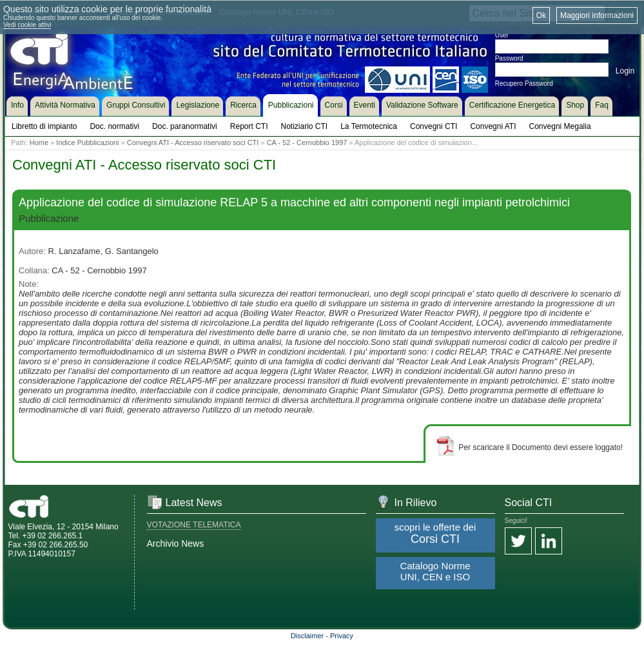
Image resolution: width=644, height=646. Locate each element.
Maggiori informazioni (597, 15)
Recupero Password (524, 83)
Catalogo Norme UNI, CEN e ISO (435, 571)
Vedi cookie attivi (27, 25)
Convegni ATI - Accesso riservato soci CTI (193, 142)
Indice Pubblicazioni (87, 142)
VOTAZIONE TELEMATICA (194, 525)
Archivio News (176, 543)
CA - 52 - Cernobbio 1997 (307, 142)
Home (39, 142)
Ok (541, 15)
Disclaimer (307, 636)
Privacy (342, 636)
